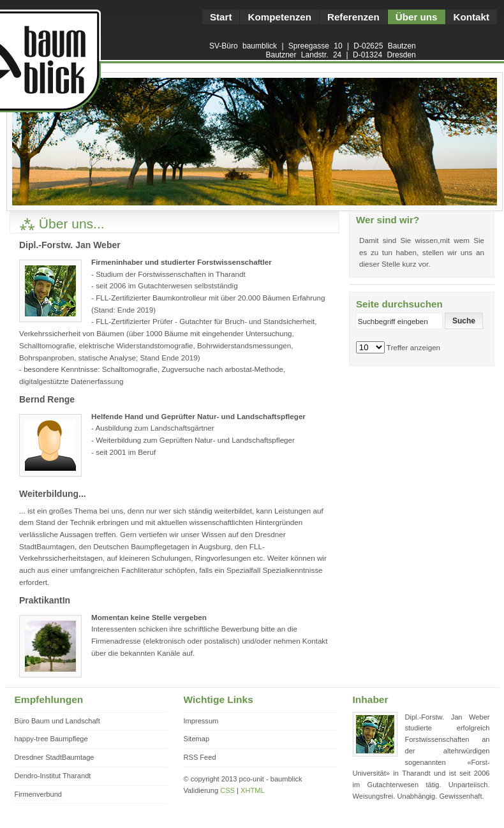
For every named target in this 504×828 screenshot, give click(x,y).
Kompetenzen (279, 17)
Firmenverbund (39, 794)
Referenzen (353, 17)
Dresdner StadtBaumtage (55, 757)
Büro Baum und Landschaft (57, 721)
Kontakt (471, 17)
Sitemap (197, 739)
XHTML (253, 790)
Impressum (201, 721)
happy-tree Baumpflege (51, 739)
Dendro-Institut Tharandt (53, 776)
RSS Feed (200, 757)
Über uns (417, 17)
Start (221, 17)
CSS (227, 790)
